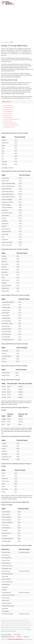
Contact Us (26, 637)
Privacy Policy (17, 635)
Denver (20, 52)
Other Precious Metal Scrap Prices (12, 119)
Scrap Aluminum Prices (9, 107)
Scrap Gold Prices (8, 117)
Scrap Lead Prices (8, 113)
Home (2, 42)
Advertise (19, 637)
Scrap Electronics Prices (10, 127)
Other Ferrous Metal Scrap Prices (12, 125)
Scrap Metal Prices (8, 105)
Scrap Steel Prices (8, 121)
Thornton (20, 54)
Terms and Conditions (6, 635)
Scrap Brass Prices (8, 109)
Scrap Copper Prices (9, 111)
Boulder (31, 54)
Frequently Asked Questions (8, 637)
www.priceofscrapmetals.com (16, 639)
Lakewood (10, 54)
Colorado (7, 42)
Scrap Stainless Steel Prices (10, 123)
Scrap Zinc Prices (8, 115)
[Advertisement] (17, 23)
